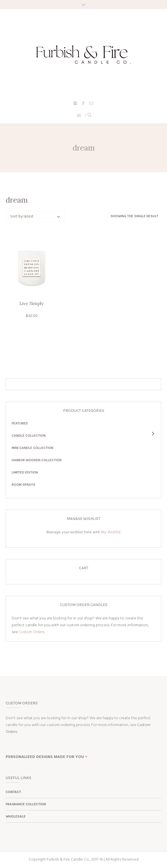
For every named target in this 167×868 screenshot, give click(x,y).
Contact (13, 792)
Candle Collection (29, 436)
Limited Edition (25, 472)
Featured (20, 423)
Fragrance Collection (26, 804)
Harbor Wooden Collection (37, 460)
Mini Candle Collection (32, 448)
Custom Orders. (32, 632)
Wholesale (16, 816)
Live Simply (31, 303)
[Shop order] (35, 217)
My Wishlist (111, 532)
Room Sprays (24, 485)
